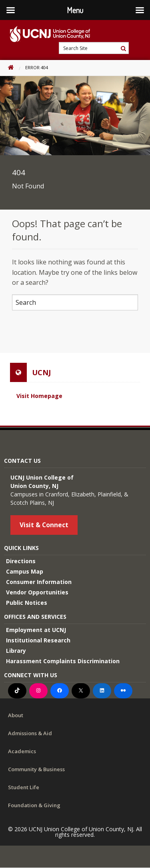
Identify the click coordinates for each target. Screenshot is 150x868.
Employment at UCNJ (36, 630)
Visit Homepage (39, 396)
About (16, 715)
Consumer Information (39, 582)
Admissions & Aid (30, 733)
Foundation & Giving (34, 805)
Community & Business (36, 769)
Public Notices (27, 603)
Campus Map (25, 571)
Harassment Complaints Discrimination (63, 661)
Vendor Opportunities (37, 592)
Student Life (24, 787)
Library (16, 651)
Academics (22, 751)
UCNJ (41, 372)
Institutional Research (38, 640)
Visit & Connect (44, 525)
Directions (21, 561)
